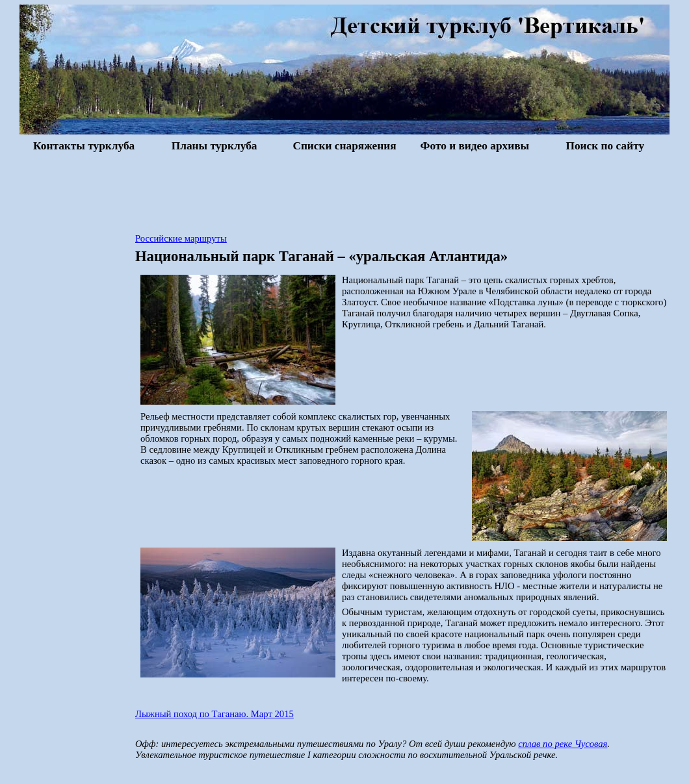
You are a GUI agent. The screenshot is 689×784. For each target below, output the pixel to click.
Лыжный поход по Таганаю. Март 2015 (214, 714)
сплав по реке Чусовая (563, 744)
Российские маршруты (181, 238)
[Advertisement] (344, 191)
